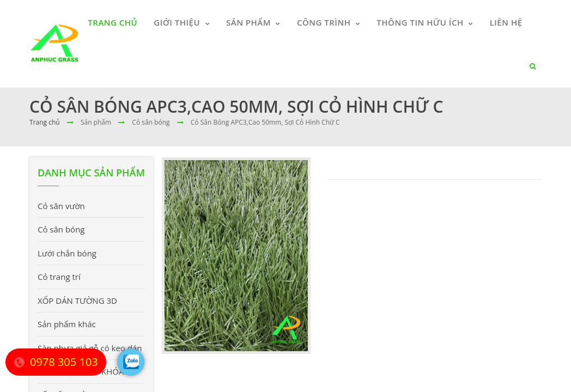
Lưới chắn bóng (67, 253)
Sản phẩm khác (67, 324)
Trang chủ (45, 122)
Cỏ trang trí (59, 277)
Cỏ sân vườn (61, 206)
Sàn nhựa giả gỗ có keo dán (90, 348)
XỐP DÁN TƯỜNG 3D (77, 301)
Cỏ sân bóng (61, 229)
